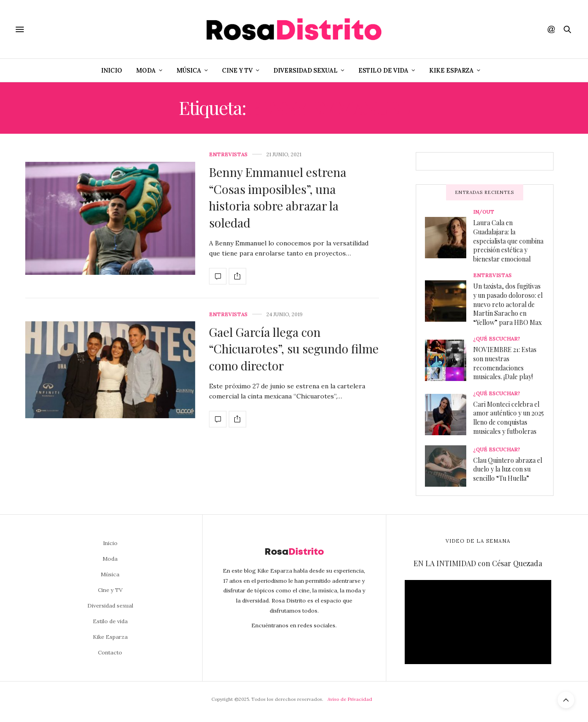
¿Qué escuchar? (497, 339)
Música (189, 71)
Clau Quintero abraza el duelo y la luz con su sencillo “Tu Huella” (508, 469)
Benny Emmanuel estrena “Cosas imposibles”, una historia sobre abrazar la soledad (278, 197)
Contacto (110, 652)
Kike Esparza (451, 71)
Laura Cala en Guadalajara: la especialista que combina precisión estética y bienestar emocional (508, 241)
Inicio (112, 71)
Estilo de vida (383, 71)
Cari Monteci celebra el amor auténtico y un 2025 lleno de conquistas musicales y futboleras (509, 418)
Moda (146, 71)
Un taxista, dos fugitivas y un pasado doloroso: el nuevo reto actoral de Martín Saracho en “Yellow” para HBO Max (508, 304)
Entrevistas (228, 155)
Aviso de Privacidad (350, 699)
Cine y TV (237, 71)
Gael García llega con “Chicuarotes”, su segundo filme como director (294, 349)
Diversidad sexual (305, 71)
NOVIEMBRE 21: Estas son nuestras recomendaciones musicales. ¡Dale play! (505, 363)
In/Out (484, 212)
